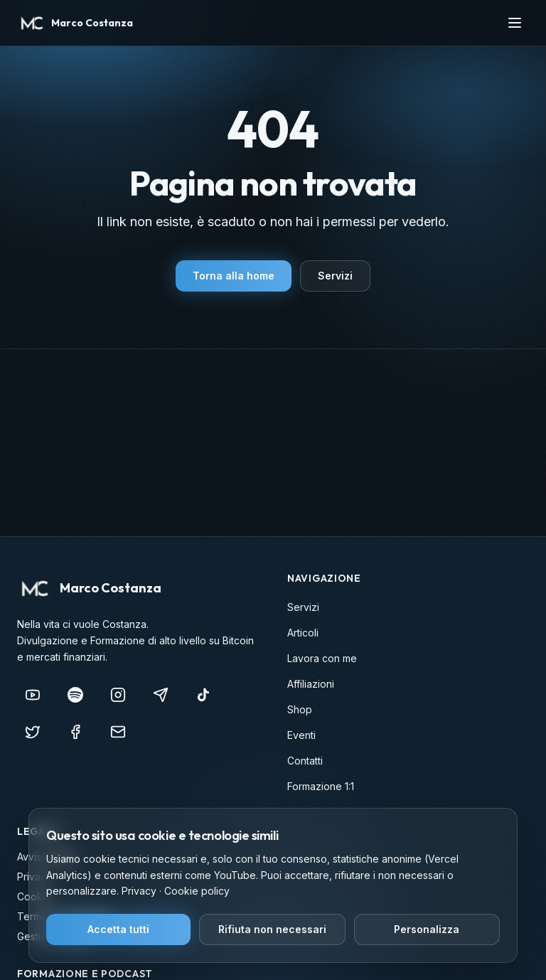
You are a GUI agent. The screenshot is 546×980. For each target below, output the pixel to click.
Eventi (301, 735)
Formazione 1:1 (321, 786)
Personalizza (427, 929)
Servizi (335, 276)
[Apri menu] (515, 23)
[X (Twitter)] (33, 732)
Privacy (139, 891)
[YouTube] (33, 695)
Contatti (305, 761)
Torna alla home (234, 276)
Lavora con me (322, 658)
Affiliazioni (311, 684)
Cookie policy (197, 891)
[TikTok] (203, 695)
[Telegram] (161, 695)
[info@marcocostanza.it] (118, 732)
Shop (300, 709)
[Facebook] (75, 732)
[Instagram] (118, 695)
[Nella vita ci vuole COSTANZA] (75, 695)
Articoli (303, 633)
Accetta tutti (118, 929)
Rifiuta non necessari (272, 929)
